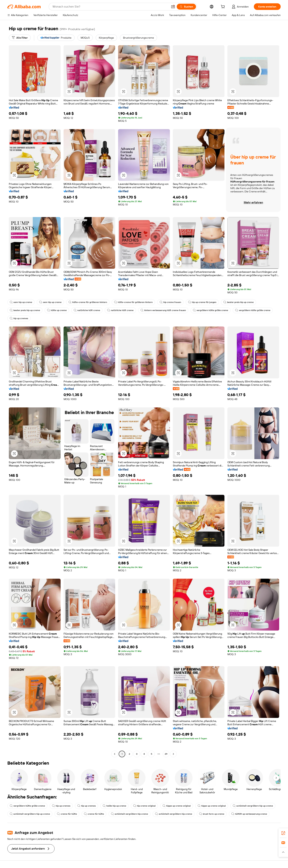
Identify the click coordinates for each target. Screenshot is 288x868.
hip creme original (144, 806)
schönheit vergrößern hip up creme (253, 806)
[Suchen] (186, 7)
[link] (283, 833)
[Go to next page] (173, 754)
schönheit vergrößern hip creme (129, 814)
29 (166, 754)
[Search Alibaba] (110, 7)
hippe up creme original (177, 806)
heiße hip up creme (114, 806)
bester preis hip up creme (238, 302)
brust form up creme (212, 814)
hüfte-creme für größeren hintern (88, 302)
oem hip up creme (21, 302)
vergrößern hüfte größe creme (210, 310)
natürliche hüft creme (87, 310)
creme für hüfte (67, 814)
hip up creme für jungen (202, 302)
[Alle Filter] (20, 38)
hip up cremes (19, 318)
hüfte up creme (57, 310)
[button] (173, 7)
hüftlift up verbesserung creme (249, 814)
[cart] (224, 7)
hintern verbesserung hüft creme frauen (163, 310)
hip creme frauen (170, 302)
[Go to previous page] (115, 754)
